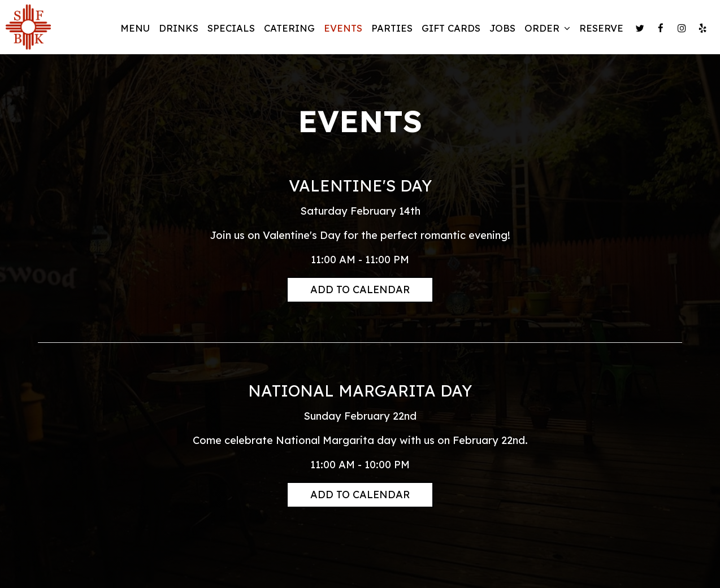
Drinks (179, 28)
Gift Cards (451, 28)
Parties (392, 28)
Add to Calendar (360, 289)
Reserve (601, 28)
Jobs (502, 28)
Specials (231, 28)
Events (343, 28)
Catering (289, 28)
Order (547, 28)
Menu (135, 28)
